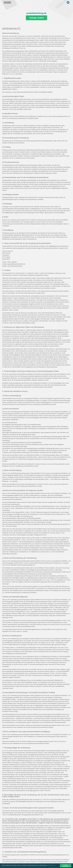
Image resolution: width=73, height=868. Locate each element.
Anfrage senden (36, 18)
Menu (68, 2)
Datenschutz (52, 865)
